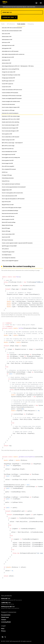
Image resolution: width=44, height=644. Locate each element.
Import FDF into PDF (6, 202)
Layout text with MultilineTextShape (10, 211)
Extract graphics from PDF (8, 160)
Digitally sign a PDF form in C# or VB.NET (11, 119)
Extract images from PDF (7, 163)
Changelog (31, 24)
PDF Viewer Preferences (7, 240)
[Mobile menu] (41, 3)
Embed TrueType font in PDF (8, 140)
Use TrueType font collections (9, 258)
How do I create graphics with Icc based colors (12, 193)
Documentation (6, 615)
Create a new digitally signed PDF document (12, 98)
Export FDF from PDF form (8, 149)
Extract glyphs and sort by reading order (11, 157)
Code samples (21, 24)
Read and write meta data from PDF (10, 213)
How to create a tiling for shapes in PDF (11, 107)
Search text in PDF (6, 237)
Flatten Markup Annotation (8, 178)
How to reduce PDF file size (8, 216)
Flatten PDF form (6, 181)
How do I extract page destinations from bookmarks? (14, 187)
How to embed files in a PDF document (11, 137)
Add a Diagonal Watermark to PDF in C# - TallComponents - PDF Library (18, 66)
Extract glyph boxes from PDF (9, 154)
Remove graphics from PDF (8, 219)
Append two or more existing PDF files (11, 69)
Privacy (3, 631)
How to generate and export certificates (11, 184)
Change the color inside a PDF (9, 72)
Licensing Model (6, 622)
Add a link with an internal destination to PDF (12, 31)
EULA (3, 629)
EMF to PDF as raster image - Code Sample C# (12, 143)
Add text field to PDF (7, 63)
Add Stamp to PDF (6, 60)
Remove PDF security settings (9, 222)
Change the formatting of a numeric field (11, 75)
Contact (4, 620)
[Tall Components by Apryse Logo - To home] (5, 3)
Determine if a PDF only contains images (11, 116)
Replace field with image (7, 225)
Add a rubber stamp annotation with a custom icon (13, 54)
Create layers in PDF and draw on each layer (12, 96)
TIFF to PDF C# (5, 249)
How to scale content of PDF (8, 234)
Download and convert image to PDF (10, 128)
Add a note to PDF (6, 34)
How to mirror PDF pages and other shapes (12, 208)
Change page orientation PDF (8, 78)
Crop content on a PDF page (8, 110)
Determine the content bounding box (10, 113)
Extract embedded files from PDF (9, 152)
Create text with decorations (8, 104)
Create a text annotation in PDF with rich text (12, 90)
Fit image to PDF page (7, 175)
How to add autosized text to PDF (9, 196)
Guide (3, 24)
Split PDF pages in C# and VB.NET (9, 246)
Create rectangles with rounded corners (11, 101)
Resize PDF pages (6, 228)
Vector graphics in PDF (7, 134)
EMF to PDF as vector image (8, 146)
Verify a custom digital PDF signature (10, 261)
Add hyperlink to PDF (7, 48)
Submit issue (5, 617)
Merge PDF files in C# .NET (8, 205)
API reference (11, 24)
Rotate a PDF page (6, 231)
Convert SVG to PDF (6, 87)
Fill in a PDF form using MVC (8, 166)
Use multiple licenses (7, 255)
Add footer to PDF (6, 42)
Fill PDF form (5, 172)
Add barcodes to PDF (7, 37)
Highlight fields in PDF (7, 190)
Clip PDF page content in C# (8, 81)
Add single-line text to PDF (8, 57)
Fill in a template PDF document (9, 169)
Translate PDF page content (8, 252)
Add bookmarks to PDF (7, 40)
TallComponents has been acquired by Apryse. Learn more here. (19, 7)
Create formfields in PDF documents (10, 93)
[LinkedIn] (3, 637)
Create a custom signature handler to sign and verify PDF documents (17, 243)
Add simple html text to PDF (8, 45)
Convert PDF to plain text (8, 84)
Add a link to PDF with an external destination (12, 28)
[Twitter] (5, 637)
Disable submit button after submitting (11, 122)
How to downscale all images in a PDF (10, 125)
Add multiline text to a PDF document (10, 51)
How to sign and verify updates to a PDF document (13, 199)
